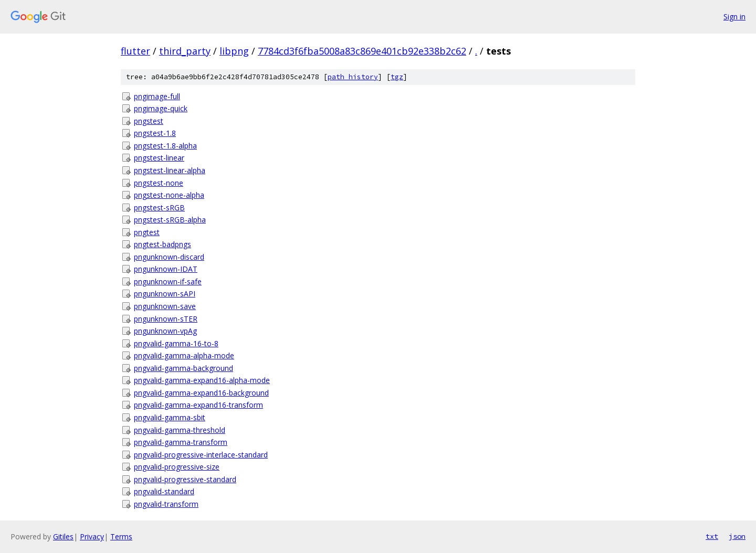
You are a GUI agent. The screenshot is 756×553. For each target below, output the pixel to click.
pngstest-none (159, 183)
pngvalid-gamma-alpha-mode (184, 355)
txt (712, 536)
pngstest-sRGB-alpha (170, 220)
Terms (121, 536)
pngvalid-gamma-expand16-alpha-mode (202, 380)
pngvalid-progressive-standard (185, 479)
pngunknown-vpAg (165, 331)
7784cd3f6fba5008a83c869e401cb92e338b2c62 (362, 51)
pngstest (149, 121)
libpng (234, 51)
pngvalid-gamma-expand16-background (201, 393)
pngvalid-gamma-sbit (170, 417)
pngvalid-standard (164, 491)
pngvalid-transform (166, 504)
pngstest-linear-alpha (170, 170)
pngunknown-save (165, 306)
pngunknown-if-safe (168, 281)
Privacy (92, 536)
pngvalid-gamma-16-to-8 (176, 343)
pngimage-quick (161, 108)
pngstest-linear (159, 158)
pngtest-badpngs (162, 244)
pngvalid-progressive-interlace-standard (201, 455)
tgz (397, 77)
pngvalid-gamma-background (183, 368)
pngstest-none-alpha (169, 195)
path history (353, 77)
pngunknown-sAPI (165, 294)
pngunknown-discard (169, 257)
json (737, 536)
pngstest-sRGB (159, 208)
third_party (185, 51)
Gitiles (63, 536)
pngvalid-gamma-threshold (180, 430)
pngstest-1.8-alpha (165, 146)
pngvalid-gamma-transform (181, 442)
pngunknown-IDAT (166, 269)
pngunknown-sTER (166, 319)
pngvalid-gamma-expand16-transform (198, 405)
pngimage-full (157, 96)
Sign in (734, 17)
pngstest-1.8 (155, 133)
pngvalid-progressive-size (177, 467)
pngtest (147, 232)
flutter (135, 51)
